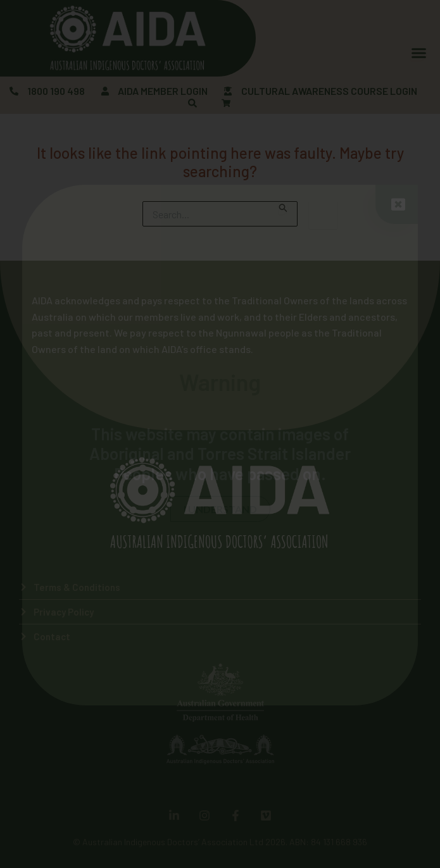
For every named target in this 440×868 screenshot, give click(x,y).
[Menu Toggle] (419, 53)
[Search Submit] (284, 208)
